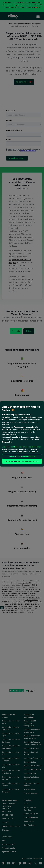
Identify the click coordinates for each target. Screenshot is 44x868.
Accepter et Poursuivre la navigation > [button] (22, 462)
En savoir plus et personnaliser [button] (22, 457)
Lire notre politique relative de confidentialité (22, 447)
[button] (41, 404)
